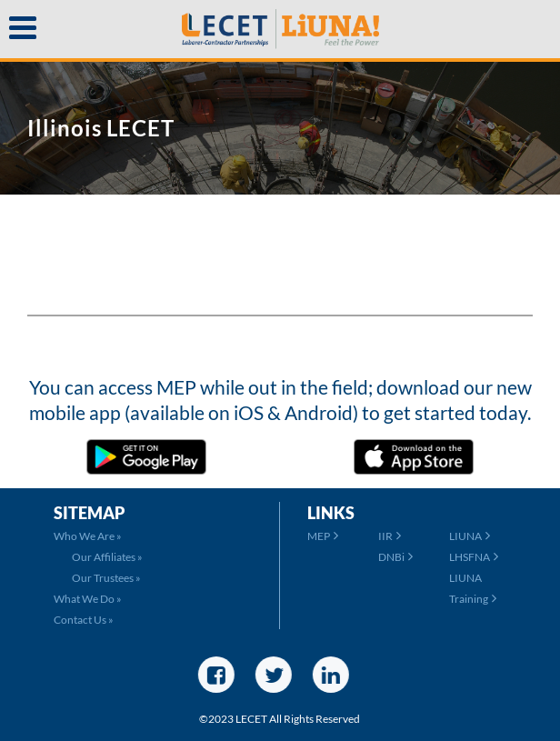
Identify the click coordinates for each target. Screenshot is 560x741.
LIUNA (470, 536)
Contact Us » (84, 620)
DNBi (395, 557)
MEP (323, 536)
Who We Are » (88, 536)
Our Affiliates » (107, 557)
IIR (390, 536)
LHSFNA (474, 557)
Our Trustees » (106, 578)
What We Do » (88, 599)
